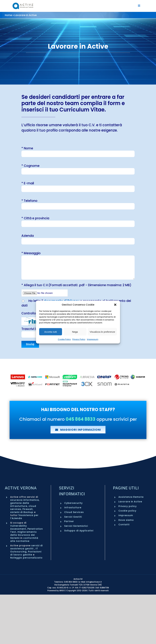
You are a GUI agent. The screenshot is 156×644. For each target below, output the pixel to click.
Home (8, 15)
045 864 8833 (71, 582)
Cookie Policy (64, 339)
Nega (75, 332)
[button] (115, 305)
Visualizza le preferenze (102, 332)
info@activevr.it (94, 582)
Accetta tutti (51, 332)
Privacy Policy (79, 339)
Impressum (93, 339)
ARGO (62, 591)
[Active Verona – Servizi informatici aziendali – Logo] (23, 4)
